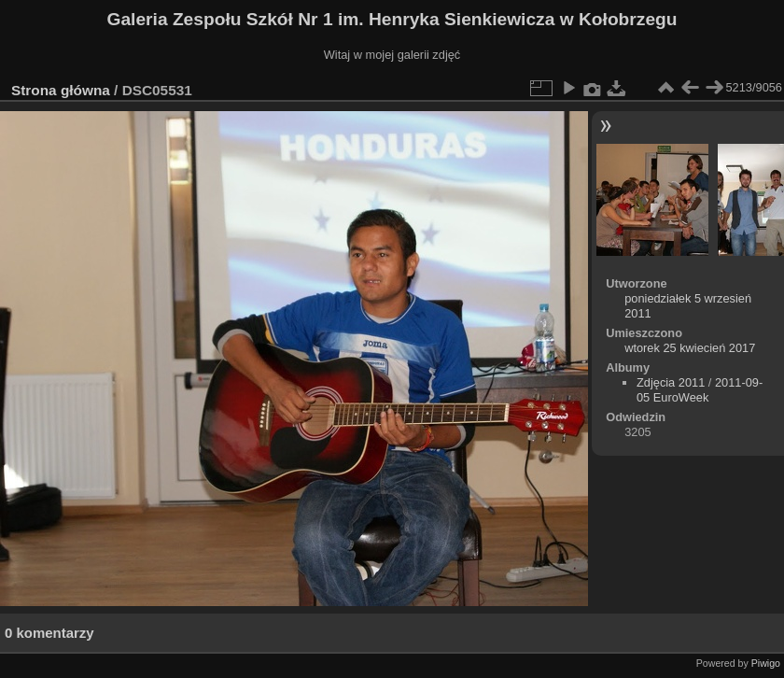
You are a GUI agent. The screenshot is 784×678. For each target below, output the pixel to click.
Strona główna (61, 90)
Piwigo (766, 663)
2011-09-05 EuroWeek (700, 390)
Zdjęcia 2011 (671, 382)
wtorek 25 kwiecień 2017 (690, 348)
